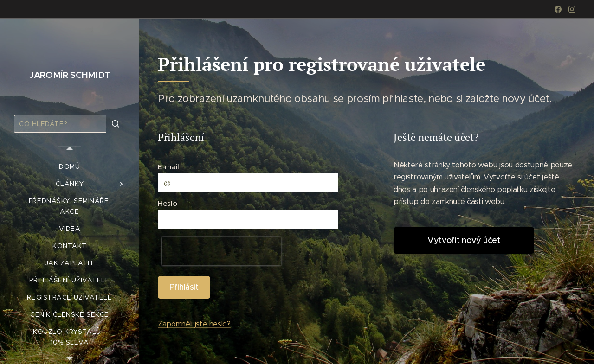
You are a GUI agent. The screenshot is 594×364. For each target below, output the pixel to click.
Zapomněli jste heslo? (194, 324)
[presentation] (221, 252)
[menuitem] (70, 167)
